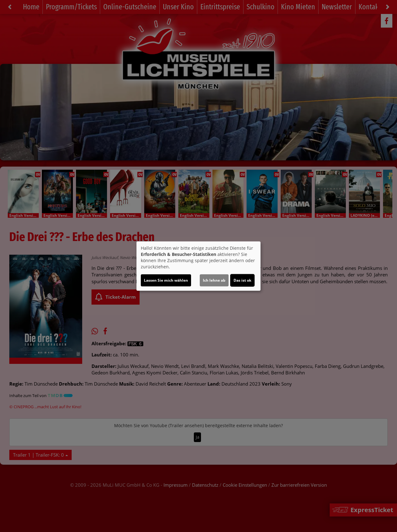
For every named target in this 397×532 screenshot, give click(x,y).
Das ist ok (242, 280)
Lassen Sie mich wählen (166, 280)
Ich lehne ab (214, 280)
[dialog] (198, 266)
